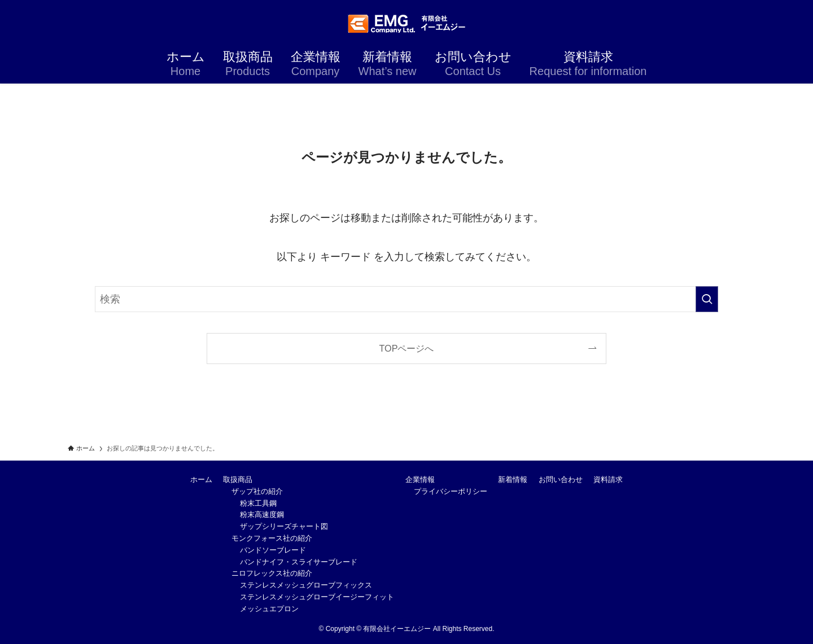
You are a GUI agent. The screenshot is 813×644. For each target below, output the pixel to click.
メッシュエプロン (269, 609)
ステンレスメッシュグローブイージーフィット (317, 597)
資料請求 (608, 479)
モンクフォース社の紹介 (272, 538)
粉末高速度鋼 (262, 514)
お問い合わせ (561, 479)
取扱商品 (238, 479)
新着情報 (513, 479)
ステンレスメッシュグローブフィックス (306, 585)
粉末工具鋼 (258, 503)
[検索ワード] (406, 299)
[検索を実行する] (707, 299)
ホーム (201, 479)
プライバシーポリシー (451, 491)
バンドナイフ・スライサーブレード (299, 562)
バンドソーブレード (273, 550)
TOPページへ (407, 348)
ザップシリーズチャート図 (284, 526)
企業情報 (420, 479)
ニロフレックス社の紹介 (272, 573)
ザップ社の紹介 (257, 491)
